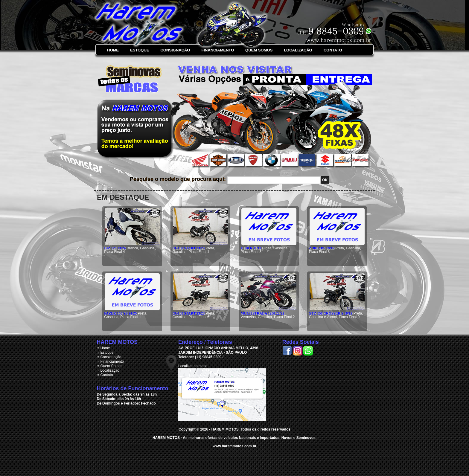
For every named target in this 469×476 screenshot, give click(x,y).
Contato (333, 50)
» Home (103, 348)
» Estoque (105, 353)
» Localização (108, 370)
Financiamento (218, 50)
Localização (298, 50)
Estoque (140, 50)
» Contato (105, 375)
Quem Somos (259, 50)
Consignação (175, 50)
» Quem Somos (110, 366)
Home (113, 50)
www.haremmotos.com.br (234, 446)
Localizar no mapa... (194, 366)
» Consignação (109, 357)
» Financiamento (111, 361)
